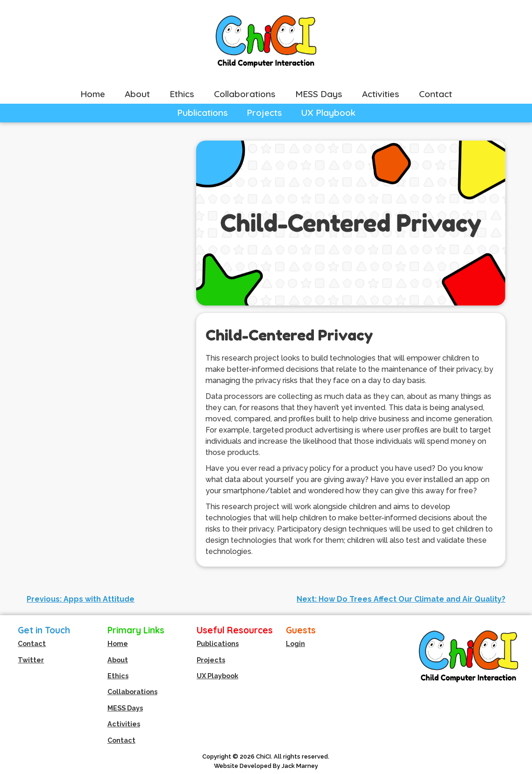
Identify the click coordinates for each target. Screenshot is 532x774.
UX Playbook (328, 113)
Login (295, 643)
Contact (436, 94)
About (137, 94)
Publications (202, 113)
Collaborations (245, 94)
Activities (381, 94)
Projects (264, 113)
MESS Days (319, 94)
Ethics (182, 94)
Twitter (31, 660)
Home (93, 94)
